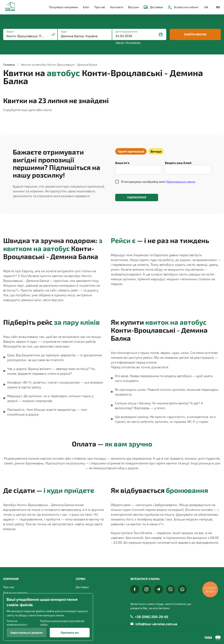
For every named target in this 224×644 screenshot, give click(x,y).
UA (206, 7)
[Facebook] (135, 589)
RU (218, 7)
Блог (86, 7)
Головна (9, 64)
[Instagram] (147, 589)
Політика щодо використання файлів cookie (62, 623)
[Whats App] (182, 589)
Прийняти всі (70, 633)
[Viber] (170, 589)
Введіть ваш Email (178, 163)
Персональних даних (181, 182)
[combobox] (26, 36)
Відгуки (134, 7)
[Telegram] (159, 589)
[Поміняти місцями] (53, 34)
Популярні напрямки (64, 7)
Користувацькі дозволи (27, 633)
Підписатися (137, 197)
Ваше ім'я (122, 163)
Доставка (153, 7)
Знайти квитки (195, 34)
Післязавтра (133, 43)
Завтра (120, 43)
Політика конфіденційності (17, 623)
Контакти (117, 7)
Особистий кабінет (183, 7)
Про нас (100, 7)
